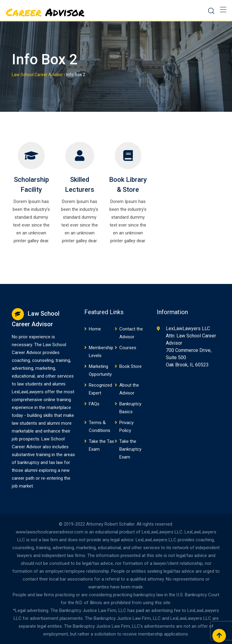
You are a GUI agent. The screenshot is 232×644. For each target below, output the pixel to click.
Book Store (130, 366)
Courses (128, 348)
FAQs (94, 404)
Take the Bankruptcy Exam (130, 449)
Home (95, 329)
